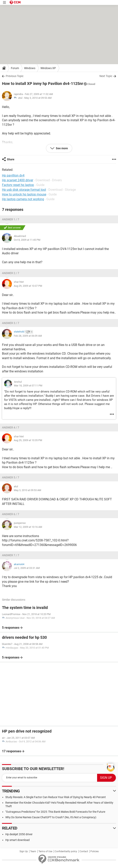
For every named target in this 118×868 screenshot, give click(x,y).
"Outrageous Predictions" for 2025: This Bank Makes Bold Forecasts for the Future (55, 812)
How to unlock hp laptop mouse (24, 194)
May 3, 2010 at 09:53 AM (38, 98)
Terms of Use (45, 851)
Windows (30, 68)
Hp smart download (17, 840)
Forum (15, 68)
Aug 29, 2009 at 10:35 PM (28, 440)
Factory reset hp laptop (18, 185)
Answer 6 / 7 (11, 514)
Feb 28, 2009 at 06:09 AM (28, 336)
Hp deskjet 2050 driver (19, 834)
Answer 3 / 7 (11, 323)
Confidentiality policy (66, 851)
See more (62, 148)
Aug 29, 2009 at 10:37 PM (28, 286)
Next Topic (106, 76)
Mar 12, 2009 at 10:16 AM (28, 527)
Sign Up (24, 851)
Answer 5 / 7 (11, 477)
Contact (84, 851)
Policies (95, 851)
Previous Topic (15, 76)
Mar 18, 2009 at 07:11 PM (28, 386)
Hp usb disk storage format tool (24, 190)
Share (11, 159)
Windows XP (48, 68)
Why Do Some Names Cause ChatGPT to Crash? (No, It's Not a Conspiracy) (51, 817)
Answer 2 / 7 (11, 273)
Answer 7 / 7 (11, 555)
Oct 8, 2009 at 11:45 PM (27, 240)
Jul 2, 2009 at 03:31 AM (27, 568)
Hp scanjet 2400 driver (18, 180)
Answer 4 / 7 (11, 427)
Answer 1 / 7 (11, 219)
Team (33, 851)
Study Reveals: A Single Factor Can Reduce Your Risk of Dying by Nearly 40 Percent (56, 797)
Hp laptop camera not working (23, 199)
